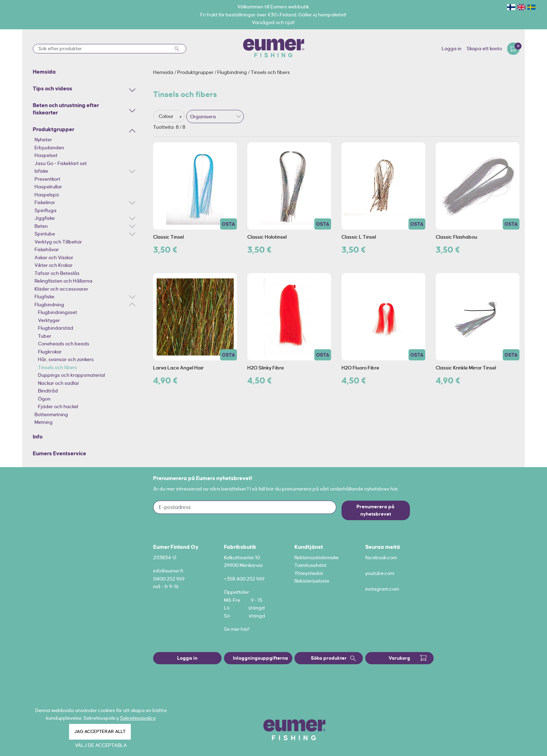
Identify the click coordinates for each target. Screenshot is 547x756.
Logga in (452, 48)
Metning (44, 422)
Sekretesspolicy (138, 718)
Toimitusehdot (310, 565)
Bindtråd (48, 391)
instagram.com (382, 589)
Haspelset (46, 155)
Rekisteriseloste (312, 581)
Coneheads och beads (64, 344)
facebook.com (381, 557)
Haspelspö (47, 195)
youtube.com (380, 573)
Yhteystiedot (309, 573)
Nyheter (43, 140)
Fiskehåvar (47, 249)
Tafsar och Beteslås (57, 273)
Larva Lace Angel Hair (178, 368)
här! (245, 629)
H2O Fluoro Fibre (360, 368)
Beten (41, 226)
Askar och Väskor (54, 257)
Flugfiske (44, 297)
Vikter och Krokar (54, 265)
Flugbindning (49, 305)
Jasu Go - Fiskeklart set (61, 163)
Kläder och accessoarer (61, 289)
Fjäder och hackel (58, 406)
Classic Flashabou (456, 237)
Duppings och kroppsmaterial (72, 375)
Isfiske (41, 171)
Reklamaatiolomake (317, 557)
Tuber (45, 336)
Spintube (45, 234)
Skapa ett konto (484, 48)
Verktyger (49, 320)
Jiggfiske (45, 218)
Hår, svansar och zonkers (66, 359)
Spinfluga (46, 210)
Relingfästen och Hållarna (63, 281)
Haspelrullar (48, 187)
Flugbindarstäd (56, 328)
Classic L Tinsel (359, 237)
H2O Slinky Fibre (266, 368)
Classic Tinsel (168, 237)
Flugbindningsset (58, 312)
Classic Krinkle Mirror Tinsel (466, 368)
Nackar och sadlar (59, 383)
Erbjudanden (49, 148)
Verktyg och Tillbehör (58, 242)
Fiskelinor (45, 202)
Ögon (44, 399)
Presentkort (47, 179)
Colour (167, 116)
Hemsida (164, 72)
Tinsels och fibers (58, 367)
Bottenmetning (51, 414)
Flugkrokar (50, 352)
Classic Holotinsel (267, 237)
